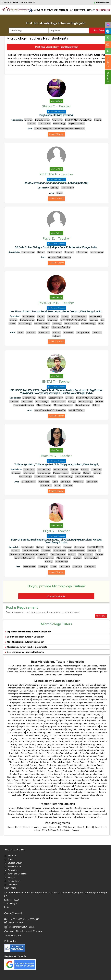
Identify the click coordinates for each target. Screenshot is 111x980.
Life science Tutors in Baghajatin (58, 715)
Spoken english (97, 811)
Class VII (62, 827)
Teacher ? (108, 62)
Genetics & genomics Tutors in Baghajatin (28, 756)
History (85, 811)
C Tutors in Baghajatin (63, 786)
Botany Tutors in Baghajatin (39, 732)
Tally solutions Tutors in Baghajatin (42, 789)
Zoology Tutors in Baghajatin (69, 738)
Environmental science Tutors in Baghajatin (87, 712)
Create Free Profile (56, 596)
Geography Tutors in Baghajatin (59, 726)
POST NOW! (101, 616)
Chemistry (37, 808)
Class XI (55, 830)
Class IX (81, 827)
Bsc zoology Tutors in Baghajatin (89, 771)
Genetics (44, 811)
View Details (56, 101)
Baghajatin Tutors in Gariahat (90, 703)
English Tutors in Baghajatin (31, 726)
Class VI (53, 827)
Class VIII (71, 827)
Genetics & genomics (82, 814)
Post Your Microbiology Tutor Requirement (57, 47)
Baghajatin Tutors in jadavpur (51, 706)
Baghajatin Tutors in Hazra (64, 703)
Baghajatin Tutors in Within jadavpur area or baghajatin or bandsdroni (39, 685)
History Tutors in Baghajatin (87, 726)
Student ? (108, 77)
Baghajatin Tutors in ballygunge (63, 709)
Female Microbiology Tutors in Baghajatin (56, 672)
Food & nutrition (72, 808)
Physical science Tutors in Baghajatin (28, 718)
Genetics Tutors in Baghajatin (38, 735)
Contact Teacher (56, 134)
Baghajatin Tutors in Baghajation (22, 706)
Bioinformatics (99, 814)
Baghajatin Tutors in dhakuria (34, 709)
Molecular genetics (62, 814)
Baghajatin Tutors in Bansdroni (60, 691)
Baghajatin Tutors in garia (77, 706)
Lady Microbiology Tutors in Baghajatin (25, 637)
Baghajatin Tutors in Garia (83, 685)
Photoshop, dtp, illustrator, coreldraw (55, 817)
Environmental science (53, 808)
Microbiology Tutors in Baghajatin (89, 715)
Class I (10, 827)
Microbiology (99, 808)
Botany (11, 814)
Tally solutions (79, 817)
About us (38, 10)
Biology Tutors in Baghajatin (90, 709)
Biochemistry (32, 811)
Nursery (75, 830)
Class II (18, 827)
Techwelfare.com (13, 935)
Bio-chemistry (31, 814)
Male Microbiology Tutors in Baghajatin (25, 642)
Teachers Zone (103, 10)
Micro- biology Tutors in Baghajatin (67, 741)
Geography (75, 811)
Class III (27, 827)
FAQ (71, 10)
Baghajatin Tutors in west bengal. (26, 697)
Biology (12, 808)
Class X (89, 827)
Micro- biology (45, 814)
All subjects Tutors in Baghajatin (92, 759)
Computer (29, 817)
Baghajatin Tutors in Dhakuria (21, 694)
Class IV (35, 827)
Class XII (98, 827)
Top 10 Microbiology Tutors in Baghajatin (26, 666)
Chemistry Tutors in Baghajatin (53, 712)
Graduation (65, 830)
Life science (86, 808)
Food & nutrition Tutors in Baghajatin (26, 715)
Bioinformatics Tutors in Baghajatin (56, 762)
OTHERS (46, 830)
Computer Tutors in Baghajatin (46, 780)
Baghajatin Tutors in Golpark (49, 694)
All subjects (54, 811)
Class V (44, 827)
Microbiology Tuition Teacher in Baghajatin (26, 647)
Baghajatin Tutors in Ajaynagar (88, 697)
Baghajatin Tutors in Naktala (32, 691)
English (65, 811)
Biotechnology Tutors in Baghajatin (22, 712)
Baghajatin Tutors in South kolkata (58, 697)
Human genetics (94, 817)
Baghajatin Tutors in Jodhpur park (90, 691)
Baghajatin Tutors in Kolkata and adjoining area (84, 694)
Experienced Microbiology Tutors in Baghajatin (28, 632)
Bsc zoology (17, 817)
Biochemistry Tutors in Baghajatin (23, 720)
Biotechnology (24, 808)
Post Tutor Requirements (56, 10)
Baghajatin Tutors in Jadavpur (75, 688)
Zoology (19, 814)
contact (91, 10)
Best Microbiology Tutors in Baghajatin (24, 652)
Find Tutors (80, 10)
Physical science (17, 811)
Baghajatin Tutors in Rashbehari (36, 703)
